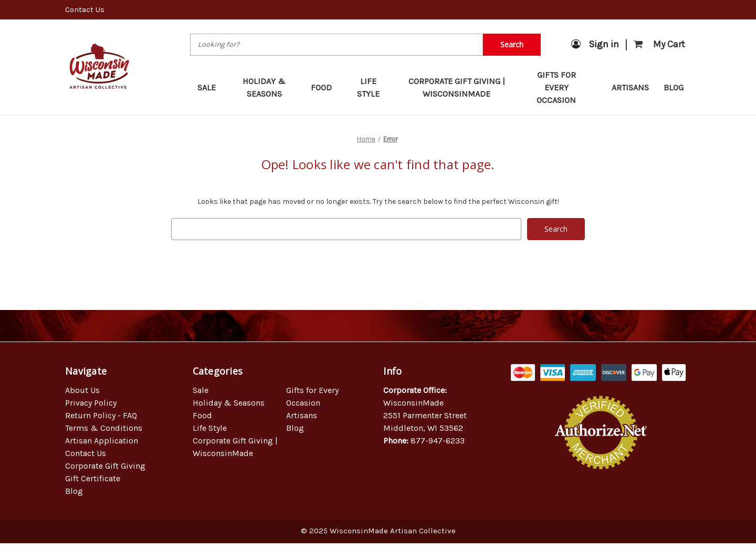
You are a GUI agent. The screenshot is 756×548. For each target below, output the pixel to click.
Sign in (595, 44)
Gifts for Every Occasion (567, 87)
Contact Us (85, 9)
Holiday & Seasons (269, 87)
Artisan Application (102, 441)
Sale (212, 87)
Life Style (373, 87)
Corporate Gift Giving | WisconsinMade (457, 87)
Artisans (630, 87)
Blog (674, 87)
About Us (82, 390)
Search (512, 44)
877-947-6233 (438, 441)
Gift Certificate (93, 478)
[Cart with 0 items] (659, 44)
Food (326, 87)
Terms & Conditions (104, 428)
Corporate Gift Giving (105, 466)
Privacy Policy (91, 403)
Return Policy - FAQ (101, 415)
